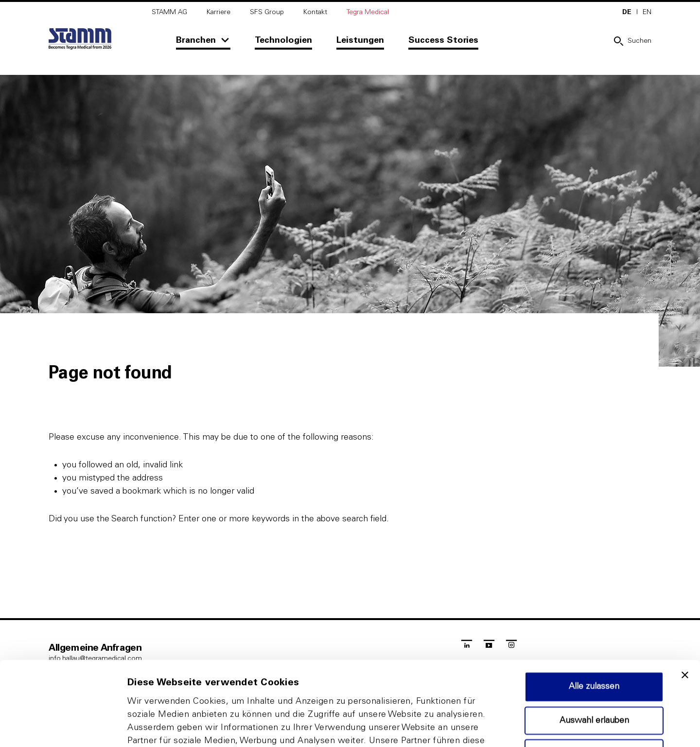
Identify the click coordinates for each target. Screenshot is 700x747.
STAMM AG (169, 12)
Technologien (283, 40)
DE (627, 12)
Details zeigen (517, 728)
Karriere (219, 12)
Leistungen (360, 40)
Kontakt (315, 12)
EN (647, 12)
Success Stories (443, 40)
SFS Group (267, 12)
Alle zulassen (594, 608)
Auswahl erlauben (594, 642)
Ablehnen (594, 675)
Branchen (196, 40)
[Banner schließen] (685, 596)
